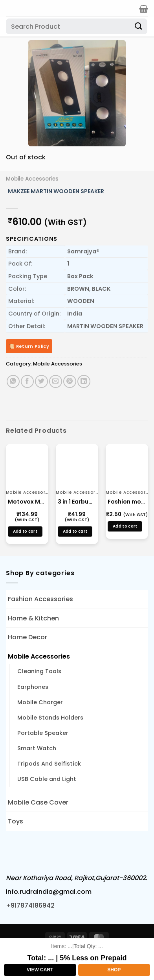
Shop (114, 970)
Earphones (33, 687)
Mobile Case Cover (38, 802)
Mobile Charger (40, 702)
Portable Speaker (43, 733)
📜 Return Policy (29, 346)
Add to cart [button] (25, 531)
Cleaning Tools (39, 671)
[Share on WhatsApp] (13, 381)
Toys (16, 821)
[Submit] (139, 26)
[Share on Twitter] (41, 381)
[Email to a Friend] (56, 381)
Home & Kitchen (33, 618)
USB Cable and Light (47, 779)
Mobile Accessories (32, 179)
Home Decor (27, 637)
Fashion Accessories (40, 599)
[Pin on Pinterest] (70, 381)
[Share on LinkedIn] (84, 381)
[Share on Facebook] (27, 381)
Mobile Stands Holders (50, 718)
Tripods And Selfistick (49, 764)
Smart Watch (37, 748)
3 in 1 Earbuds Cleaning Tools (77, 502)
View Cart (40, 970)
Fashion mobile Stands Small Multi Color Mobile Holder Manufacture (127, 502)
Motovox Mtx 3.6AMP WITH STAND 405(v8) (27, 502)
